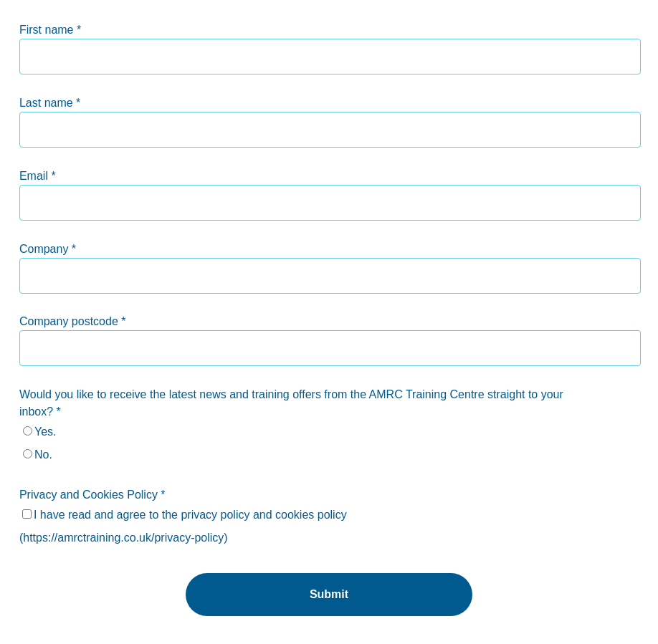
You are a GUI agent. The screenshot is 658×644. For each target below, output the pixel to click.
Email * (38, 176)
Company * (48, 249)
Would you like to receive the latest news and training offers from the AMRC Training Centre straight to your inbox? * (291, 403)
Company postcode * (73, 321)
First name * (50, 30)
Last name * (50, 103)
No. (43, 455)
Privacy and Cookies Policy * (92, 495)
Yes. (46, 432)
